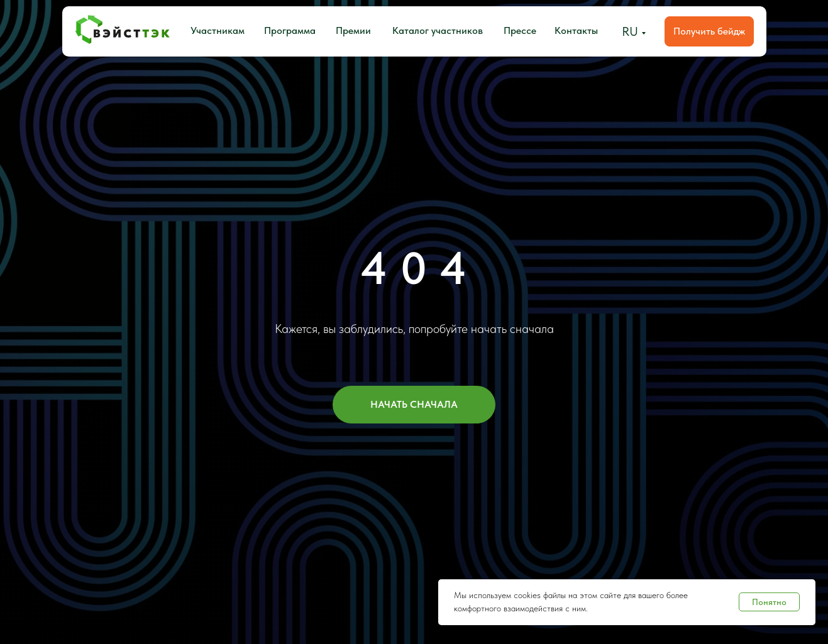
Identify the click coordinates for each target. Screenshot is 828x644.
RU (630, 31)
